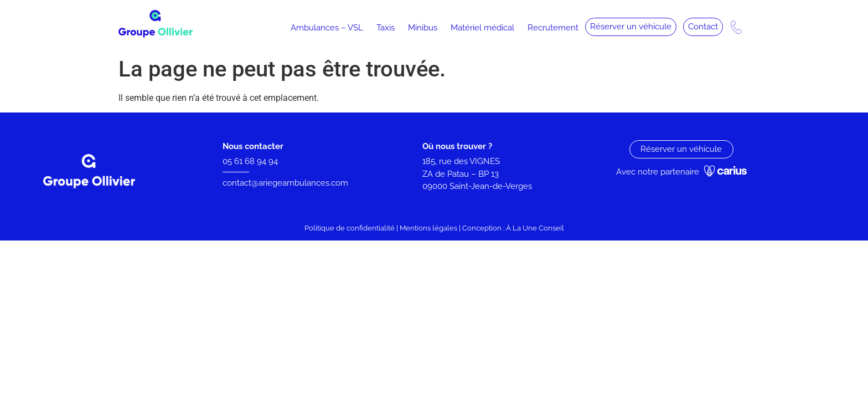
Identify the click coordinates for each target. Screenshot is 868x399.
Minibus (423, 28)
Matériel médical (482, 28)
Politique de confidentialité (350, 228)
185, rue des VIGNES (461, 161)
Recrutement (553, 28)
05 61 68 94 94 (250, 161)
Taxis (386, 28)
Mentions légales (428, 228)
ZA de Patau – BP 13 (461, 174)
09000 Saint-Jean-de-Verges (478, 186)
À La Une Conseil (535, 228)
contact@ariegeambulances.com (285, 183)
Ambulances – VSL (327, 28)
